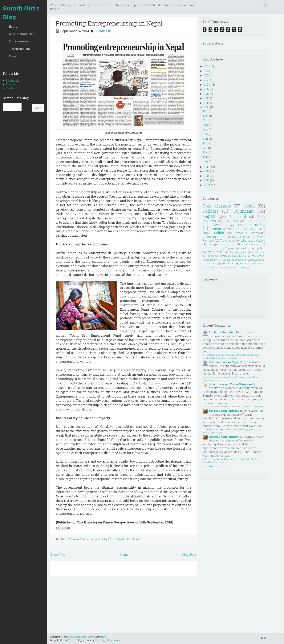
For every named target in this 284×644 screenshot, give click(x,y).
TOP (265, 638)
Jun (205, 139)
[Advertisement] (124, 606)
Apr (205, 148)
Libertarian (219, 225)
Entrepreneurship (21, 41)
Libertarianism (19, 49)
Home (13, 27)
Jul (205, 134)
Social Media (239, 256)
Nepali (209, 216)
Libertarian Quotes (253, 241)
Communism (211, 237)
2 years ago (214, 380)
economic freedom (225, 229)
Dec (205, 111)
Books (254, 229)
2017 (207, 94)
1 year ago (232, 358)
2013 (207, 167)
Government (211, 248)
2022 (207, 75)
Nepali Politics (214, 233)
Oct (205, 120)
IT (229, 252)
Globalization (254, 260)
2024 (207, 71)
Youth (219, 252)
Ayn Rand (256, 256)
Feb (205, 157)
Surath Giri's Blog (21, 12)
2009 (207, 185)
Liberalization (210, 263)
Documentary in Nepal (224, 362)
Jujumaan (244, 211)
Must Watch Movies (237, 267)
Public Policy (210, 260)
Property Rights (117, 539)
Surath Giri (103, 31)
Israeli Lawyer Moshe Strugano (230, 384)
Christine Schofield (222, 332)
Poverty (223, 256)
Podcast (210, 211)
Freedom (261, 264)
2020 (207, 85)
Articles (63, 539)
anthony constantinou (224, 411)
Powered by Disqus (215, 466)
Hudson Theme (68, 640)
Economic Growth (79, 539)
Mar (206, 152)
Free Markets (217, 206)
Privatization (229, 263)
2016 (207, 98)
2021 (207, 80)
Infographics (240, 252)
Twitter (11, 84)
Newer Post (59, 555)
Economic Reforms (247, 233)
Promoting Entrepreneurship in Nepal (109, 23)
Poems (210, 256)
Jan (205, 161)
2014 (207, 107)
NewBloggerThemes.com (107, 640)
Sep (205, 125)
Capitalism (251, 244)
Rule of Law (133, 539)
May (206, 143)
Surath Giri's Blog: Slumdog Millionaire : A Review (226, 407)
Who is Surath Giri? (22, 34)
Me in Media (258, 252)
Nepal (249, 206)
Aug (205, 129)
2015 (207, 103)
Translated (238, 217)
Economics (256, 221)
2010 (207, 180)
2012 (207, 171)
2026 (207, 66)
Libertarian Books (239, 237)
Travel (13, 56)
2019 (207, 89)
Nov (206, 116)
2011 (206, 176)
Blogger (104, 637)
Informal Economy (214, 267)
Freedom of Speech (232, 260)
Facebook (12, 81)
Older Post (189, 555)
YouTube (11, 88)
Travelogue (227, 241)
